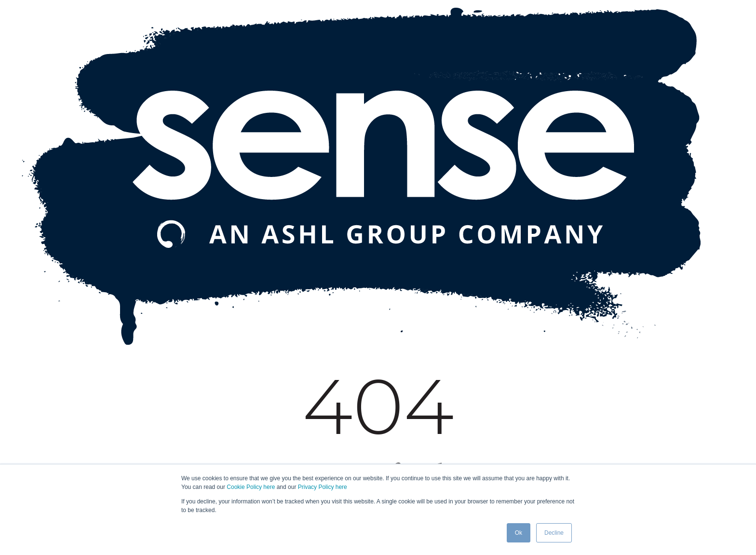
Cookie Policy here (251, 487)
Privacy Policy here (323, 487)
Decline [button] (554, 533)
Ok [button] (519, 533)
